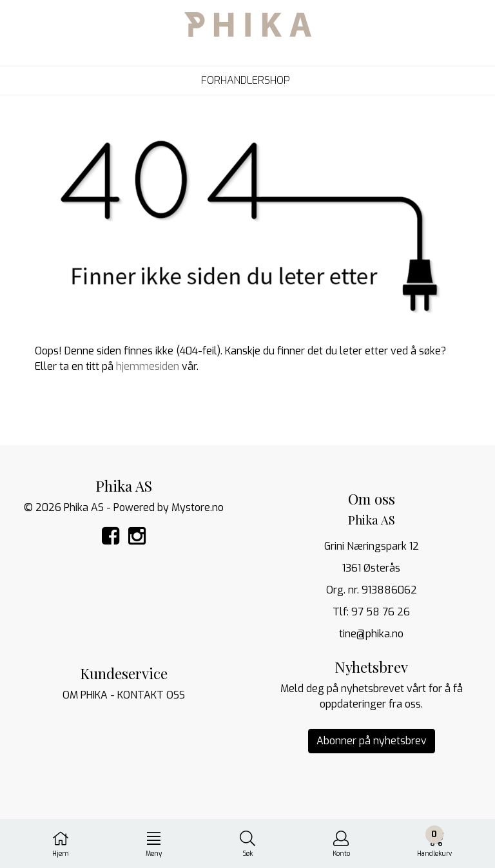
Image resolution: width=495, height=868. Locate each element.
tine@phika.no (371, 634)
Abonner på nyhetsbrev (372, 741)
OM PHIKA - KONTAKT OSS (124, 695)
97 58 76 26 (381, 612)
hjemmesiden (148, 366)
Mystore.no (198, 507)
